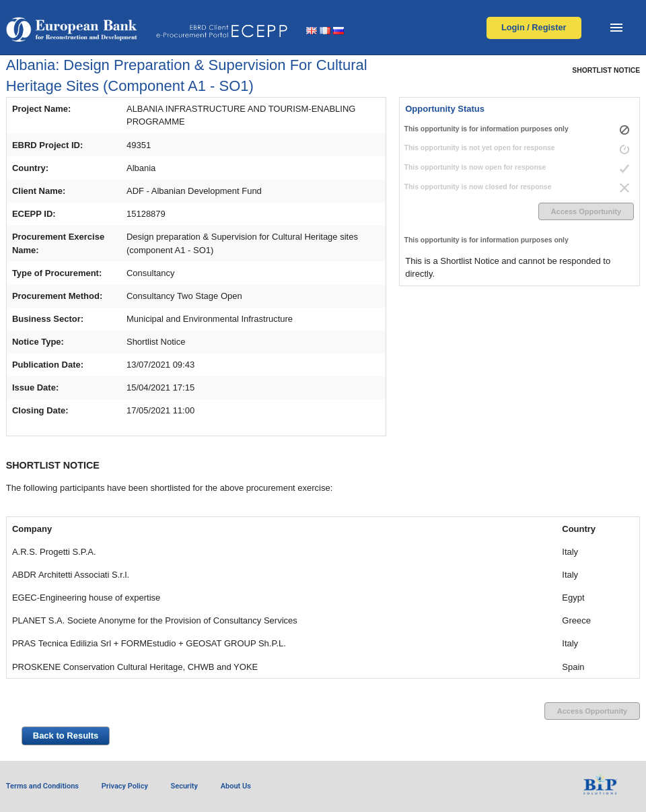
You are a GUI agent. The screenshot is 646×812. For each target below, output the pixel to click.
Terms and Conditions (42, 786)
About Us (236, 786)
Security (184, 786)
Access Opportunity (586, 211)
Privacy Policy (125, 786)
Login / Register (534, 27)
